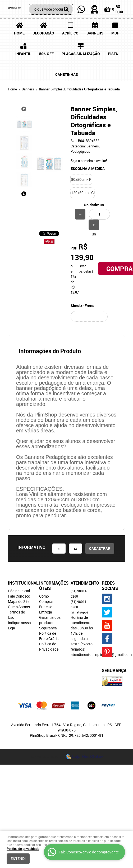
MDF (115, 33)
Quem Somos (19, 607)
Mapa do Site (19, 601)
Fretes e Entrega (46, 609)
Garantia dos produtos (50, 620)
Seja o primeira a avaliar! (89, 161)
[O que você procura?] (66, 9)
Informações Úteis (51, 586)
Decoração (43, 33)
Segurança (48, 628)
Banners (95, 33)
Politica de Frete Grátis (49, 636)
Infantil (23, 54)
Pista (113, 54)
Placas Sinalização (81, 54)
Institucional (20, 583)
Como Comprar (46, 599)
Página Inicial (19, 591)
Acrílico (70, 33)
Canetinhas (67, 74)
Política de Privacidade (49, 646)
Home (19, 33)
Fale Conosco (19, 596)
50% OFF (46, 54)
